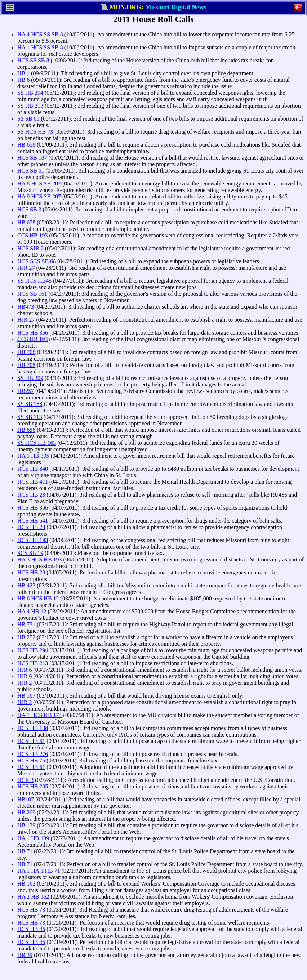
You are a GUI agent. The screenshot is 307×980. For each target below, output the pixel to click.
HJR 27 (26, 268)
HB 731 (26, 624)
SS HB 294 (30, 93)
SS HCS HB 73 (35, 132)
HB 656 (26, 430)
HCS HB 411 (33, 482)
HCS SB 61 (31, 171)
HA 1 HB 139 (33, 838)
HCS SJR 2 (30, 248)
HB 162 (26, 884)
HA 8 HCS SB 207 (39, 184)
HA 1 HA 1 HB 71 (39, 871)
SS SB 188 (30, 404)
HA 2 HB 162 (33, 897)
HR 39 (25, 955)
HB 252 (26, 637)
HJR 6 (25, 670)
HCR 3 (25, 780)
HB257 (26, 391)
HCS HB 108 (33, 728)
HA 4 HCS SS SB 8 (40, 34)
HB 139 (26, 825)
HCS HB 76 (31, 760)
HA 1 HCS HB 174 (40, 715)
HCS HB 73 (31, 910)
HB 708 (26, 352)
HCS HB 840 (33, 469)
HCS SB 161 (32, 294)
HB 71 (25, 851)
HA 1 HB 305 (33, 456)
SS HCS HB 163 (37, 443)
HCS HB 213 (33, 663)
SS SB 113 (30, 417)
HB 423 (26, 585)
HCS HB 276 (33, 754)
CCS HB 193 (32, 235)
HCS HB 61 (31, 741)
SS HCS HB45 (34, 281)
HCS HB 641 (33, 521)
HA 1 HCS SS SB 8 (40, 47)
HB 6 (23, 80)
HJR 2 (25, 683)
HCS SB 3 (29, 209)
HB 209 (26, 812)
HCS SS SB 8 (33, 60)
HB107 (26, 799)
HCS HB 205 (33, 786)
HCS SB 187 (32, 158)
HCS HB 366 (33, 333)
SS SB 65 (28, 119)
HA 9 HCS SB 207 (39, 196)
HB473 (26, 307)
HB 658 (26, 145)
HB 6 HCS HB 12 (38, 598)
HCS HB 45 (31, 929)
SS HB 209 (30, 378)
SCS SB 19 (30, 553)
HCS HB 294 (33, 650)
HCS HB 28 (31, 495)
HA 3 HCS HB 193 (40, 560)
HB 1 (23, 73)
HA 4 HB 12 (32, 611)
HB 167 (26, 696)
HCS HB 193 (33, 540)
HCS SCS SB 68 (37, 261)
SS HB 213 (30, 106)
